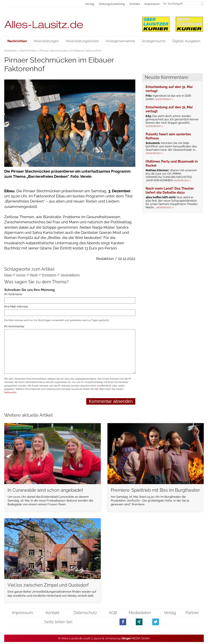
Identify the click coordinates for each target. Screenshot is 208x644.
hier (96, 389)
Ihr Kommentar (14, 326)
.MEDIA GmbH (136, 638)
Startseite (11, 51)
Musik (34, 275)
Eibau (8, 275)
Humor (21, 275)
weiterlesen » (164, 99)
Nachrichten (28, 51)
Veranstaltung (70, 275)
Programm (49, 275)
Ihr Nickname (13, 294)
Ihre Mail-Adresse (16, 306)
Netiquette (10, 392)
